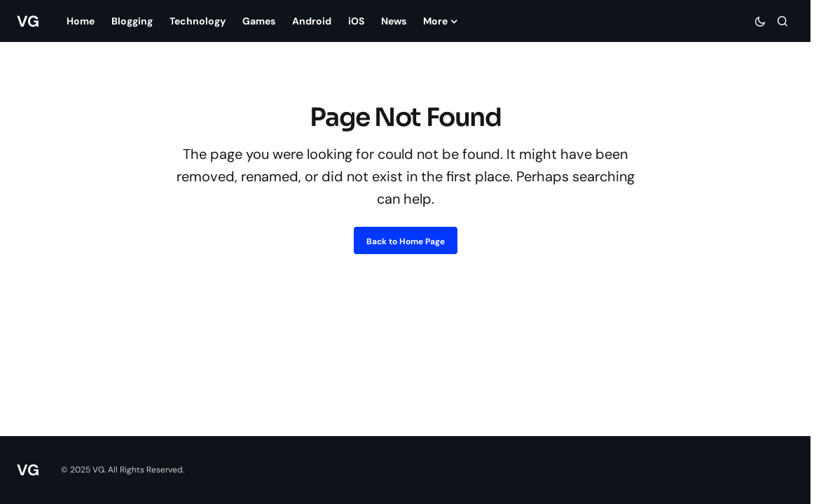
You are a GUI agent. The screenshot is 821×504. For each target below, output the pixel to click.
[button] (760, 21)
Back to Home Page (406, 241)
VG (28, 21)
